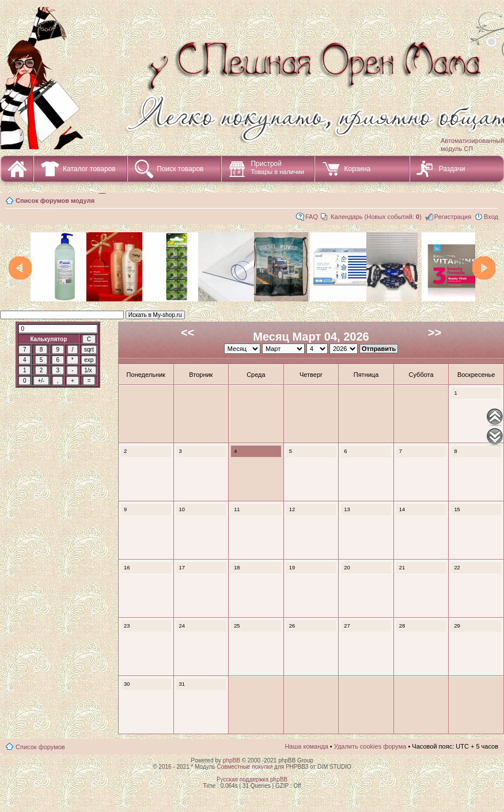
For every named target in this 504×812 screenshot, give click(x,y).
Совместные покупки (245, 767)
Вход (491, 217)
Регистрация (453, 217)
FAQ (312, 217)
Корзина (357, 169)
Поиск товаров (180, 169)
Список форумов (40, 747)
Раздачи (452, 169)
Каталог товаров (89, 169)
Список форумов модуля (55, 201)
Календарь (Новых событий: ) (376, 217)
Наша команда (306, 746)
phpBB (232, 760)
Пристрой (277, 167)
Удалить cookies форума (370, 746)
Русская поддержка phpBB (252, 779)
